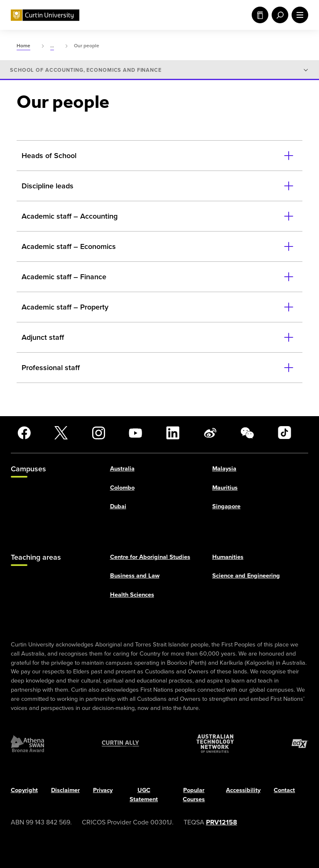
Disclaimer (65, 790)
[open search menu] (278, 15)
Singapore (226, 507)
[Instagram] (98, 433)
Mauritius (225, 488)
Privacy (103, 790)
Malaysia (224, 468)
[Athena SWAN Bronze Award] (27, 744)
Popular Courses (194, 795)
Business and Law (135, 576)
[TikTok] (285, 433)
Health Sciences (132, 595)
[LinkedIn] (173, 433)
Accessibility (243, 790)
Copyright (24, 790)
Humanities (228, 557)
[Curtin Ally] (120, 744)
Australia (122, 468)
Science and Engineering (246, 576)
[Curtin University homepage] (45, 15)
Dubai (118, 507)
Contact (284, 790)
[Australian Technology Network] (215, 744)
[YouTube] (135, 433)
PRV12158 (222, 822)
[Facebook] (24, 433)
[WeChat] (247, 433)
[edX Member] (300, 744)
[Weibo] (210, 433)
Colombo (122, 488)
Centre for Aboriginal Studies (150, 557)
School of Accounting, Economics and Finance (86, 70)
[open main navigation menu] (298, 15)
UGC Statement (144, 795)
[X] (61, 433)
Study (260, 15)
